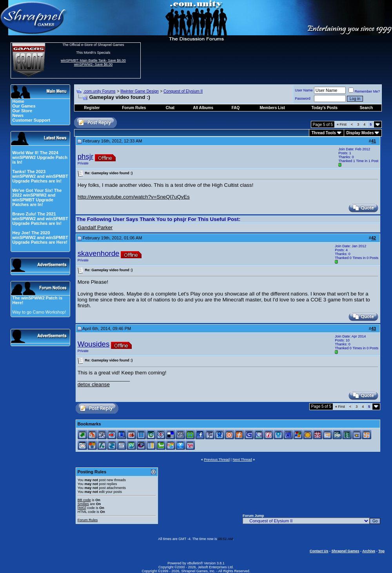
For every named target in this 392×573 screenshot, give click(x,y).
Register (92, 108)
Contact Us (319, 551)
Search (366, 108)
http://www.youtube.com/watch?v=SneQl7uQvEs (134, 197)
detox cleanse (94, 384)
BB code (84, 500)
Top (381, 551)
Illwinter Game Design (140, 91)
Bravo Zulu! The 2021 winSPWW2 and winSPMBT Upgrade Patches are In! (40, 219)
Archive (369, 551)
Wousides (94, 344)
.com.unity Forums (99, 91)
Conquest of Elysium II (183, 91)
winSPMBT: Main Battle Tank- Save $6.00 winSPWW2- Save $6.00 (93, 62)
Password (303, 99)
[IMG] (82, 508)
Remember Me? (364, 91)
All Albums (203, 108)
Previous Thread (217, 460)
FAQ (236, 108)
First (342, 124)
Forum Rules (88, 520)
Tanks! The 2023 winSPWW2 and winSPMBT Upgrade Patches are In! (40, 176)
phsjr (85, 156)
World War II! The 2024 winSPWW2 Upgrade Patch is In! (40, 157)
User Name (304, 90)
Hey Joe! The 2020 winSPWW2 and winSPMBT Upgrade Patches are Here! (40, 237)
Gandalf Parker (95, 227)
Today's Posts (325, 108)
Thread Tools (324, 133)
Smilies (83, 504)
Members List (272, 108)
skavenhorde (99, 253)
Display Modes (360, 133)
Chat (170, 108)
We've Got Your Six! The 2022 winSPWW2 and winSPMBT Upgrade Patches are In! (37, 197)
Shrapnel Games (345, 551)
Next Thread (242, 460)
